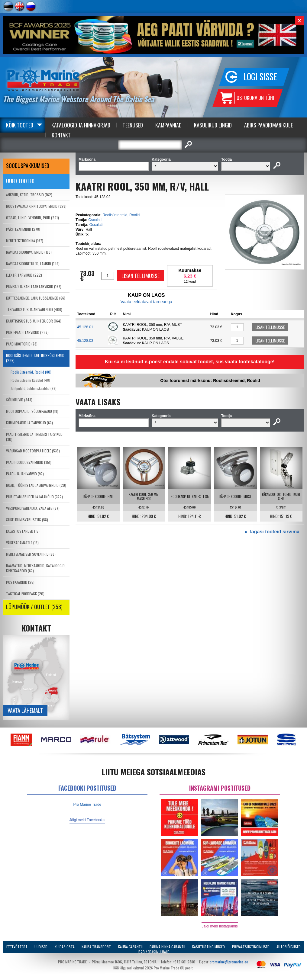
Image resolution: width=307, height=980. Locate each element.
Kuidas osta (65, 947)
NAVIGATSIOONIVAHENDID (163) (29, 252)
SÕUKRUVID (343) (19, 400)
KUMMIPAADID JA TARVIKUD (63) (29, 423)
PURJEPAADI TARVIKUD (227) (27, 332)
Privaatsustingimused (251, 947)
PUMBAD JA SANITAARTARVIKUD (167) (34, 286)
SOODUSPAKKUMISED (28, 165)
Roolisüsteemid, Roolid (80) (31, 372)
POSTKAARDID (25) (20, 582)
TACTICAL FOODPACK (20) (25, 594)
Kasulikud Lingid (213, 125)
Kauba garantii (130, 947)
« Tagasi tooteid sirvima (272, 532)
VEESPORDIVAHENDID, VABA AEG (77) (33, 508)
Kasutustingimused (208, 947)
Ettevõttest (17, 947)
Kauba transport (96, 947)
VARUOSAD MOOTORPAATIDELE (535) (33, 451)
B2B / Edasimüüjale (154, 952)
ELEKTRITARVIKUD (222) (24, 275)
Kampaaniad (168, 125)
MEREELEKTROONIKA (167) (25, 241)
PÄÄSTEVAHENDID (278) (23, 229)
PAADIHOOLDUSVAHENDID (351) (29, 462)
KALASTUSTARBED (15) (23, 531)
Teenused (133, 125)
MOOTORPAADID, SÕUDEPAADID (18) (32, 411)
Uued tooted (20, 181)
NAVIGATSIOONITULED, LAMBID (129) (33, 263)
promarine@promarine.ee (229, 962)
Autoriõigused (289, 947)
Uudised (41, 947)
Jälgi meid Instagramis (220, 926)
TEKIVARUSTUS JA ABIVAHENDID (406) (34, 309)
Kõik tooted (20, 125)
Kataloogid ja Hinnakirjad (81, 125)
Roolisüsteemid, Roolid (121, 215)
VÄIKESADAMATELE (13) (22, 543)
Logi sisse (260, 77)
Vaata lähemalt (25, 710)
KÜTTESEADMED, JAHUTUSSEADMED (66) (36, 298)
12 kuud (190, 281)
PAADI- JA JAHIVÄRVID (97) (25, 474)
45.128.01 (85, 327)
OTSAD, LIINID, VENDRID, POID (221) (32, 218)
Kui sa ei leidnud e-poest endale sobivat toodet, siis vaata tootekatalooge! (190, 362)
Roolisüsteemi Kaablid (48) (30, 380)
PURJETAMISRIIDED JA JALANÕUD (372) (34, 497)
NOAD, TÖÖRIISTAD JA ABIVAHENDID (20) (36, 485)
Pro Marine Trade (87, 805)
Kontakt (61, 135)
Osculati (95, 220)
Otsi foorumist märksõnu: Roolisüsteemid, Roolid (210, 381)
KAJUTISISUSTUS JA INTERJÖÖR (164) (34, 321)
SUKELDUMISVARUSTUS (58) (27, 520)
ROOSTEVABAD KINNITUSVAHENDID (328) (36, 206)
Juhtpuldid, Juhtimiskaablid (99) (34, 388)
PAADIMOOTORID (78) (22, 344)
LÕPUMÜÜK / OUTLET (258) (34, 607)
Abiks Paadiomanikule (268, 125)
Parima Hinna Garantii (167, 947)
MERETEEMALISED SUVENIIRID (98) (31, 554)
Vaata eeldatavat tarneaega (146, 302)
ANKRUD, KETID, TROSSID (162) (29, 195)
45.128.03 (85, 341)
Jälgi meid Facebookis (87, 820)
